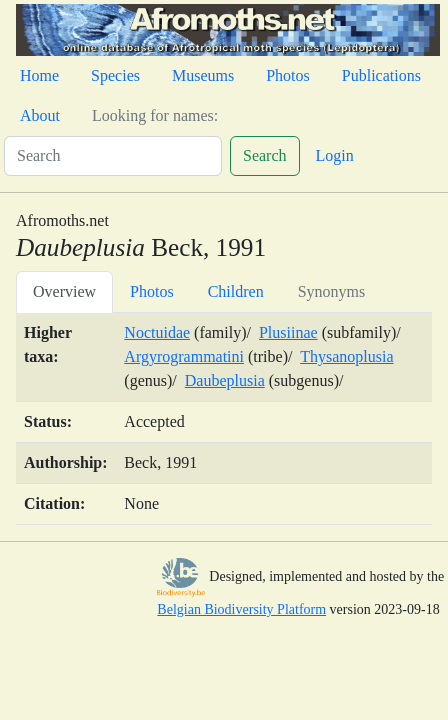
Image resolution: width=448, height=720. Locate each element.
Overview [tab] (64, 291)
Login (335, 155)
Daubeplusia (225, 380)
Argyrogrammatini (184, 356)
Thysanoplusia (346, 356)
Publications (381, 75)
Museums (203, 75)
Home (39, 75)
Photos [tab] (152, 291)
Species (115, 75)
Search (265, 155)
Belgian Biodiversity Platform (241, 609)
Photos (288, 75)
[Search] (113, 156)
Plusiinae (288, 332)
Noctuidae (157, 332)
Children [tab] (236, 291)
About (40, 115)
